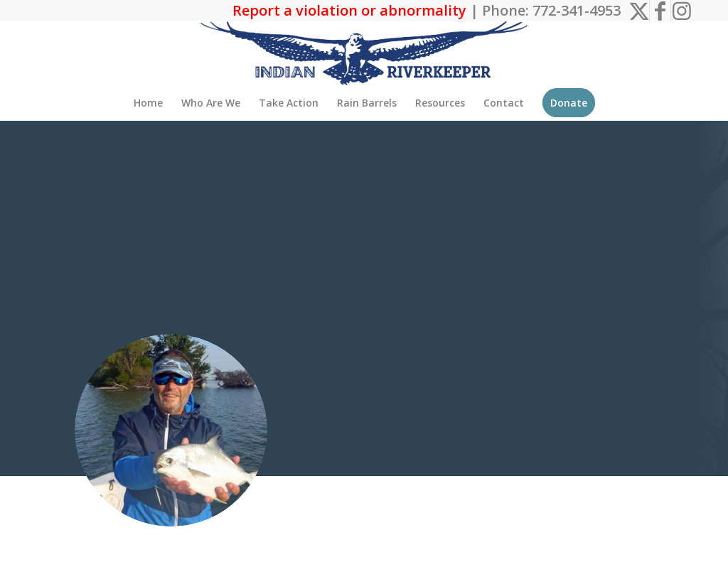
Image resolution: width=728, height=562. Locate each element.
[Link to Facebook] (660, 11)
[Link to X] (639, 11)
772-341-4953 (577, 10)
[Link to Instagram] (682, 11)
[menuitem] (148, 103)
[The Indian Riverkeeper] (364, 53)
